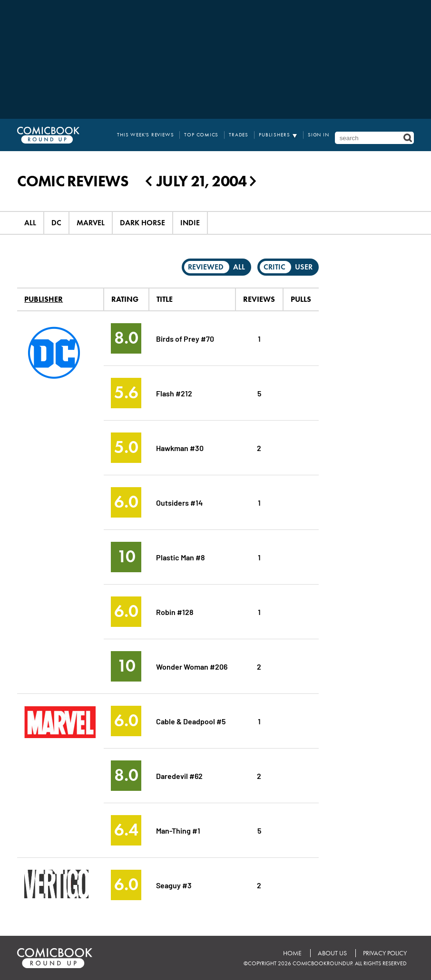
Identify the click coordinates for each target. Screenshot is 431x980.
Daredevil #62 (179, 775)
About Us (332, 953)
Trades (239, 135)
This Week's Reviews (145, 135)
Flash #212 (174, 393)
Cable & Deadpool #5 (191, 721)
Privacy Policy (385, 953)
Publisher (44, 299)
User (304, 267)
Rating (125, 299)
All (30, 223)
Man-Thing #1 (178, 830)
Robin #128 (175, 611)
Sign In (318, 135)
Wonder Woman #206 (192, 666)
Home (292, 953)
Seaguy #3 (174, 885)
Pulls (301, 299)
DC (56, 223)
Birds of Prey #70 (185, 338)
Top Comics (201, 135)
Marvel (91, 223)
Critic (274, 267)
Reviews (259, 299)
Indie (190, 223)
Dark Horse (142, 223)
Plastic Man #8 (181, 557)
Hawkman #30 (180, 447)
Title (165, 299)
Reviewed (206, 267)
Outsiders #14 (179, 502)
